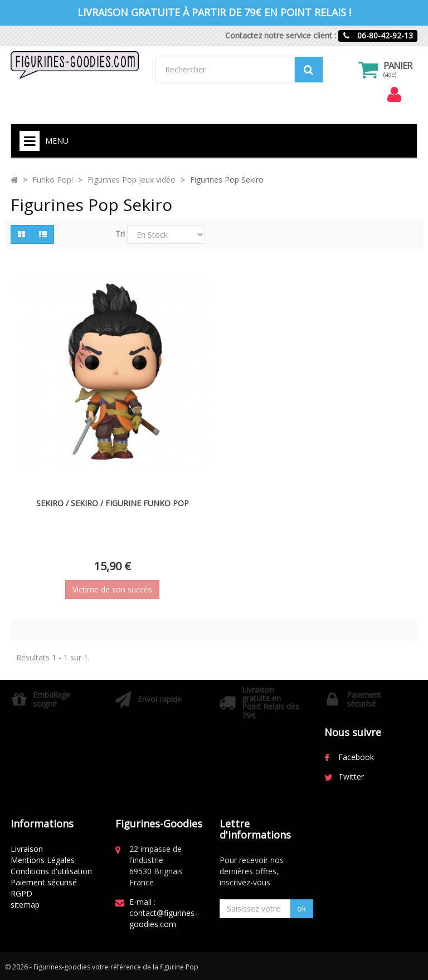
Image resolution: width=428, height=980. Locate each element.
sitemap (25, 905)
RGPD (21, 893)
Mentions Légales (43, 860)
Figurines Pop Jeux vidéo (132, 180)
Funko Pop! (53, 180)
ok (301, 908)
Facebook (356, 757)
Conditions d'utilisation (51, 871)
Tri (120, 234)
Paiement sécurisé (44, 882)
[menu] (394, 95)
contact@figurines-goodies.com (163, 918)
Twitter (351, 776)
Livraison (27, 849)
